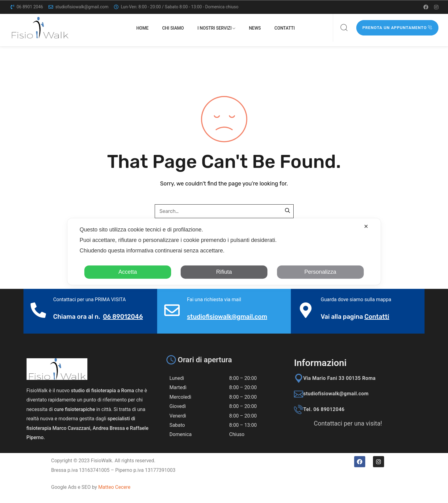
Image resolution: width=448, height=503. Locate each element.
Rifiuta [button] (224, 272)
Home (142, 28)
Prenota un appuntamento (398, 28)
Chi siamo (173, 28)
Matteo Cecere (114, 487)
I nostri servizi (216, 28)
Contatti (285, 28)
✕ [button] (366, 227)
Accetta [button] (128, 272)
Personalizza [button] (320, 272)
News (255, 28)
